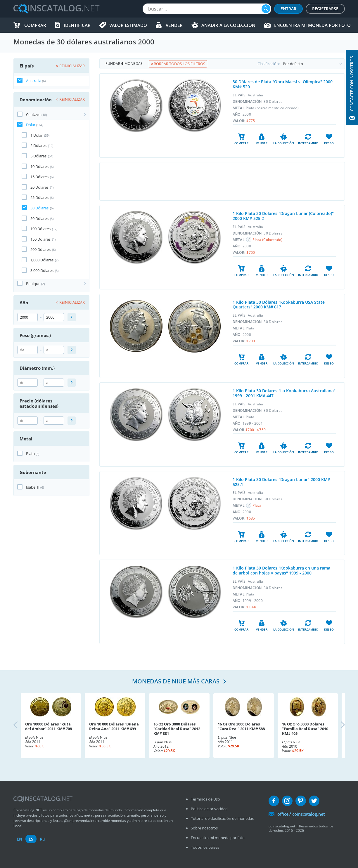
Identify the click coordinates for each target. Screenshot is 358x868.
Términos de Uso (205, 799)
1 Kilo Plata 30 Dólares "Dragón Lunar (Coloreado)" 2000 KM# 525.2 (283, 216)
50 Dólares (39, 218)
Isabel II (33, 487)
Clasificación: (301, 64)
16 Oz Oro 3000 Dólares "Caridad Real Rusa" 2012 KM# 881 (177, 729)
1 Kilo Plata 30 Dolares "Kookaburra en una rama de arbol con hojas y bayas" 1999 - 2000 (281, 570)
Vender (174, 25)
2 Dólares (38, 145)
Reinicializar (70, 66)
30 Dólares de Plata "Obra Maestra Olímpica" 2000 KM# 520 (283, 84)
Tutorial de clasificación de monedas (222, 818)
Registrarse (325, 9)
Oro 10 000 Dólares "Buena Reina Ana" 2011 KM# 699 (114, 726)
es (31, 839)
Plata (30, 454)
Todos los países (205, 847)
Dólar (31, 125)
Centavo (33, 114)
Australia (34, 81)
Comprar (35, 25)
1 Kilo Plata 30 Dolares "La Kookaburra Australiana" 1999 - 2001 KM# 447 (284, 393)
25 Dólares (39, 197)
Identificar (77, 25)
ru (43, 839)
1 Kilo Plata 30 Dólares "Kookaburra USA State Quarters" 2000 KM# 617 (279, 305)
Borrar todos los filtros (178, 64)
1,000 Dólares (42, 260)
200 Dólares (40, 249)
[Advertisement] (222, 181)
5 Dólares (38, 156)
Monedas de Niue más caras (177, 681)
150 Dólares (40, 239)
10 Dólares (39, 166)
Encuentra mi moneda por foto (312, 25)
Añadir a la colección (228, 25)
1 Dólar (37, 135)
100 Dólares (40, 229)
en (19, 839)
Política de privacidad (209, 809)
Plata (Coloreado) (267, 240)
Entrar (288, 9)
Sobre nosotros (204, 828)
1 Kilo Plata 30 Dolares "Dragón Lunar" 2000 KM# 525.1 (281, 482)
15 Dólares (39, 177)
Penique (33, 284)
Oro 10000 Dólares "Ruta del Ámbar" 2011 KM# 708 (49, 726)
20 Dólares (39, 187)
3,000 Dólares (42, 270)
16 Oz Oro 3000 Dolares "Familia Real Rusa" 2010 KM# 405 (305, 729)
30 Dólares (39, 208)
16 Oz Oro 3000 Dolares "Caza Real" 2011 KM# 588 (241, 726)
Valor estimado (128, 25)
